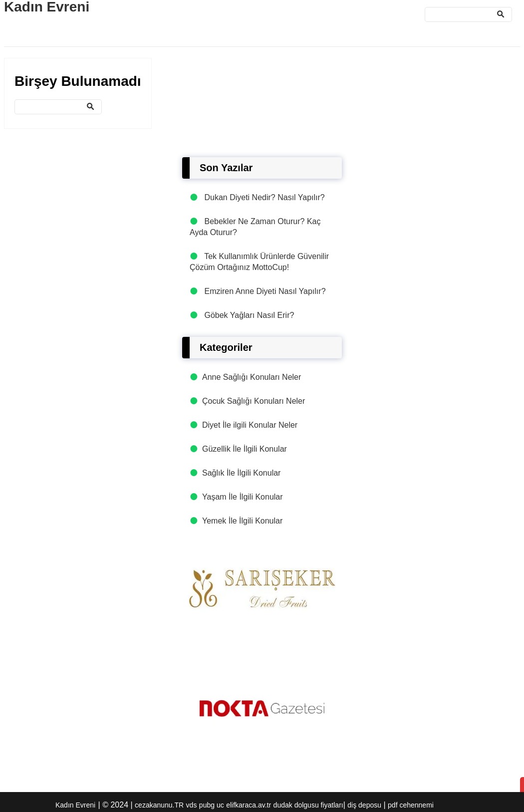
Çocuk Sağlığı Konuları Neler (254, 401)
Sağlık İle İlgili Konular (241, 473)
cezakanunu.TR (159, 805)
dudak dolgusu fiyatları (308, 805)
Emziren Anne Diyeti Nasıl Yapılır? (265, 291)
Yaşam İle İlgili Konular (243, 497)
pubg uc (212, 805)
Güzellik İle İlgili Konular (245, 449)
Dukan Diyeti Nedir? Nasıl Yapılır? (264, 197)
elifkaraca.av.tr (249, 805)
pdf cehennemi (411, 805)
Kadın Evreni (75, 805)
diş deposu (364, 805)
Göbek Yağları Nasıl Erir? (249, 315)
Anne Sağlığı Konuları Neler (252, 377)
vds (192, 805)
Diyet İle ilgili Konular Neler (250, 425)
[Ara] (468, 14)
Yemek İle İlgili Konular (242, 521)
